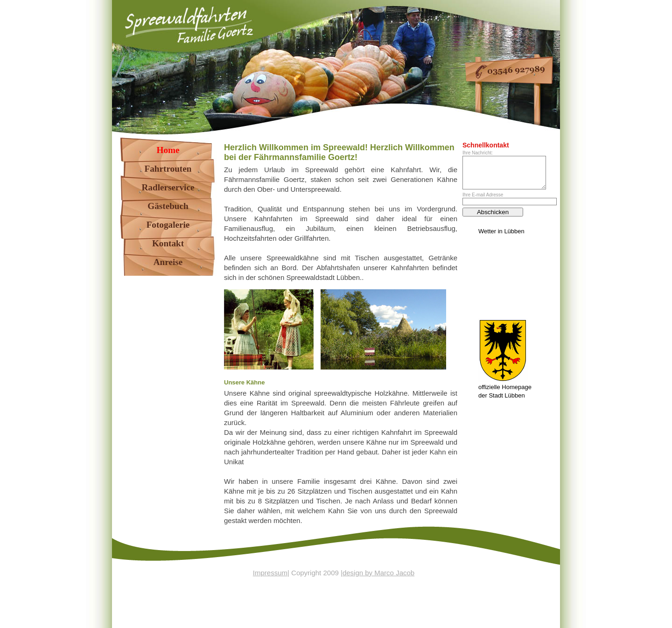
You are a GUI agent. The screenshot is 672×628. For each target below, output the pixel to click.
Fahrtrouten (168, 169)
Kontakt (168, 243)
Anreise (168, 262)
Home (168, 150)
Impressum (270, 573)
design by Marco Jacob (378, 573)
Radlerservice (168, 187)
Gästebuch (168, 206)
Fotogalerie (168, 225)
